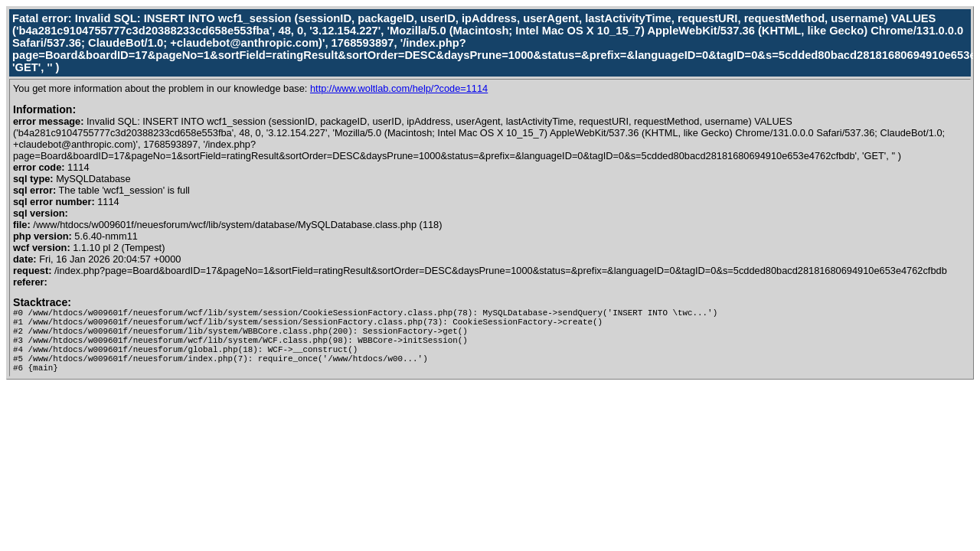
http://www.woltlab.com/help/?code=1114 (399, 88)
